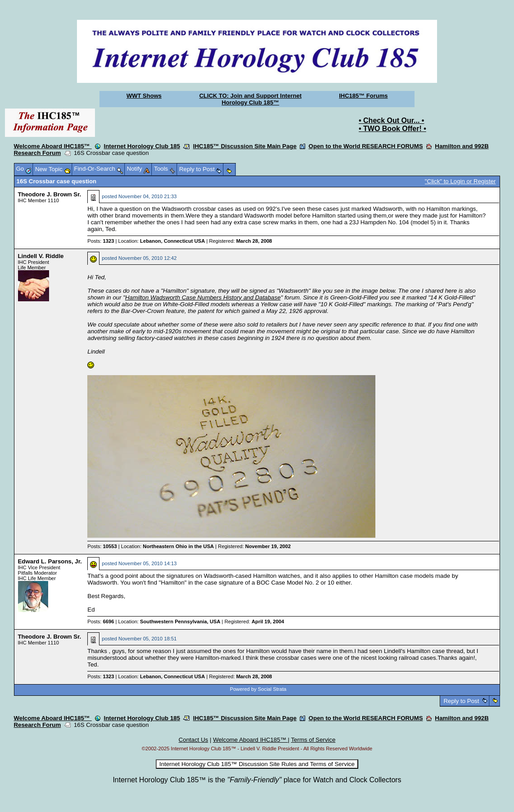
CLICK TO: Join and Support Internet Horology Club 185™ (250, 99)
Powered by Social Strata (258, 689)
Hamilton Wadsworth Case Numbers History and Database (203, 297)
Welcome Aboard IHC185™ (53, 146)
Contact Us (194, 740)
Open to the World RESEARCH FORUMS (366, 146)
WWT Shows (144, 96)
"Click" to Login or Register (460, 181)
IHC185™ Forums (363, 96)
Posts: (101, 241)
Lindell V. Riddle (41, 256)
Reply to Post (461, 701)
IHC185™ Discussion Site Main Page (245, 146)
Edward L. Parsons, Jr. (50, 561)
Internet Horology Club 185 (142, 146)
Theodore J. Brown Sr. (50, 194)
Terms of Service (313, 740)
